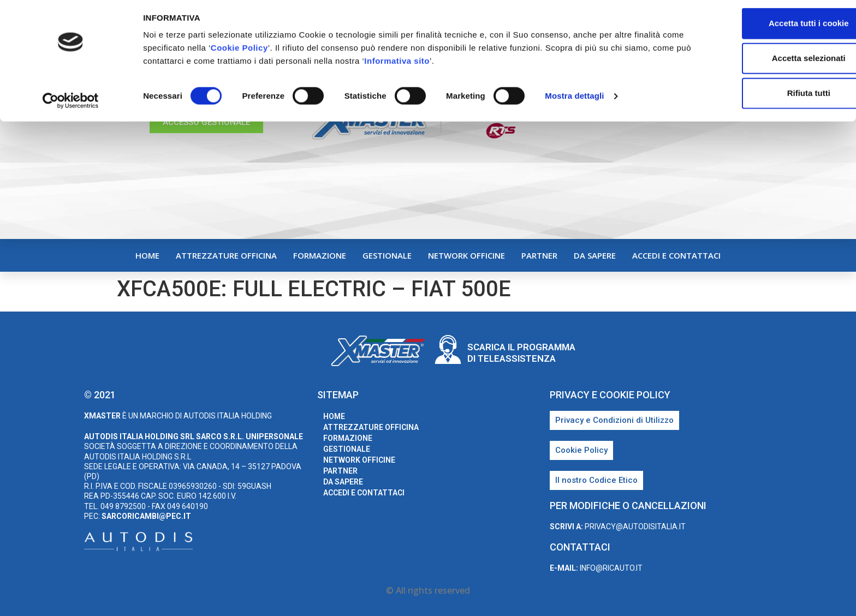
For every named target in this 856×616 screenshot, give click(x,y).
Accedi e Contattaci (676, 255)
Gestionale (387, 255)
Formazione (320, 255)
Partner (539, 255)
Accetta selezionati (765, 63)
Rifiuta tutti (765, 98)
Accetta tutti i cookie (765, 28)
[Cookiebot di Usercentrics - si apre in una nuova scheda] (71, 106)
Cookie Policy (263, 53)
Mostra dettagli (574, 101)
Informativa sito (466, 66)
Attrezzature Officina (226, 255)
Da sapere (595, 255)
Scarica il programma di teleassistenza (521, 352)
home (147, 255)
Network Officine (466, 255)
